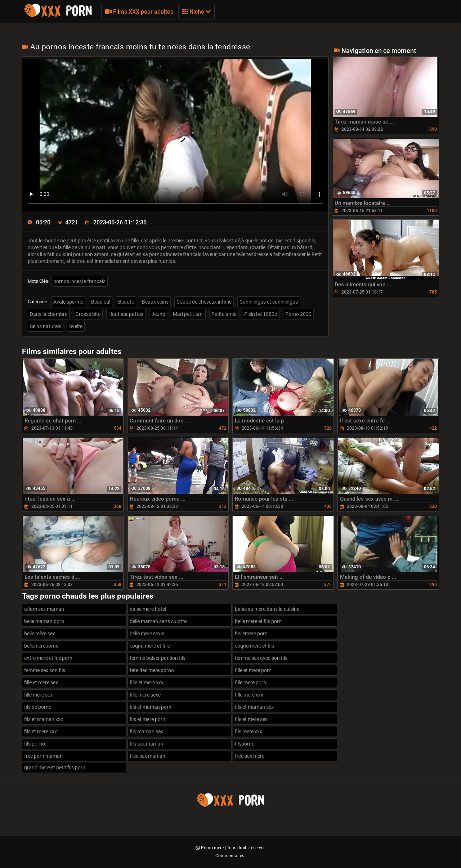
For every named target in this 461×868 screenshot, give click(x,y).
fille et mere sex (41, 683)
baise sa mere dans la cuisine (267, 609)
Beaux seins (155, 302)
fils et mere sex (251, 719)
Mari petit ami (188, 314)
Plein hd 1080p (261, 314)
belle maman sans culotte (158, 621)
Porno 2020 (298, 314)
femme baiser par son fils (158, 658)
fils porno (35, 744)
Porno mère (213, 848)
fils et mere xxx (41, 731)
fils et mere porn (147, 719)
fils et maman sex (254, 707)
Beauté (126, 302)
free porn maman (43, 756)
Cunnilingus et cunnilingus (269, 302)
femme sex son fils (45, 670)
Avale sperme (68, 302)
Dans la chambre (49, 314)
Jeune (158, 314)
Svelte (76, 326)
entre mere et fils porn (48, 658)
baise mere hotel (148, 609)
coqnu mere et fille (150, 646)
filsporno (245, 744)
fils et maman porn (151, 707)
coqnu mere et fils (254, 646)
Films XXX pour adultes (139, 12)
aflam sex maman (44, 609)
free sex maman (147, 756)
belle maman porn (44, 621)
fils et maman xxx (44, 719)
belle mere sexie (147, 634)
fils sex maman (146, 744)
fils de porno (38, 707)
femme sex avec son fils (261, 658)
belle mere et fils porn (258, 621)
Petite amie (224, 314)
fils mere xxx (249, 731)
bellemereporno (41, 646)
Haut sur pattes (126, 314)
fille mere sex (38, 695)
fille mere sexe (145, 695)
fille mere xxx (249, 695)
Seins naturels (46, 326)
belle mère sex (40, 634)
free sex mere (250, 756)
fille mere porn (250, 683)
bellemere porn (251, 634)
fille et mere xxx (147, 683)
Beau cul (101, 302)
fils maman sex (146, 731)
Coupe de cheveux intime (204, 302)
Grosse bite (88, 314)
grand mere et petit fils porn (55, 768)
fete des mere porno (152, 670)
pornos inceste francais (79, 281)
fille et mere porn (253, 670)
